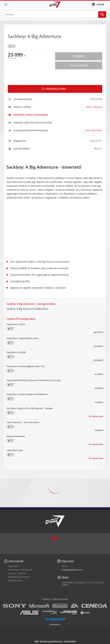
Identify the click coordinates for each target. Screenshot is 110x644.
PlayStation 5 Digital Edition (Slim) (23, 338)
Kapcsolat (14, 566)
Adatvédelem (16, 580)
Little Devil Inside (15, 450)
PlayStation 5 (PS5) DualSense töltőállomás (27, 394)
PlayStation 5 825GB (16, 352)
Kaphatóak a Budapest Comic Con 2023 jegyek (83, 584)
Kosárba (79, 56)
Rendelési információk (20, 570)
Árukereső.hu (55, 624)
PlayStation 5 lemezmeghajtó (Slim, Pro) (26, 366)
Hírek (65, 577)
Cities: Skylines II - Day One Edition (23, 422)
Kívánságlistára (54, 89)
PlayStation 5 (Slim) (16, 324)
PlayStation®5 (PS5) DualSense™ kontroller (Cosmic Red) (34, 380)
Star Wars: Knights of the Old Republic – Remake (30, 408)
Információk (16, 561)
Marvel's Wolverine (16, 436)
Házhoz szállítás (17, 573)
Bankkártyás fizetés (19, 577)
